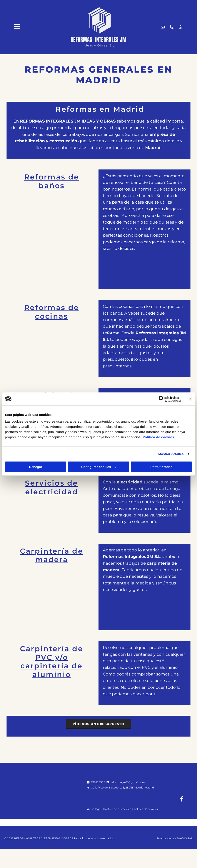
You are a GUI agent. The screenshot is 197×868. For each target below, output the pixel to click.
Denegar (36, 467)
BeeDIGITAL (185, 848)
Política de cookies (146, 809)
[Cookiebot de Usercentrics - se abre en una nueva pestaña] (162, 399)
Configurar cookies (99, 467)
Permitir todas (161, 467)
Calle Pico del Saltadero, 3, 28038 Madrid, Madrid (122, 788)
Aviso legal (94, 809)
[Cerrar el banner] (190, 399)
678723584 (98, 782)
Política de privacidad (117, 809)
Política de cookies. (159, 437)
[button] (98, 724)
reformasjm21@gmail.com (128, 782)
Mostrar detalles (171, 454)
